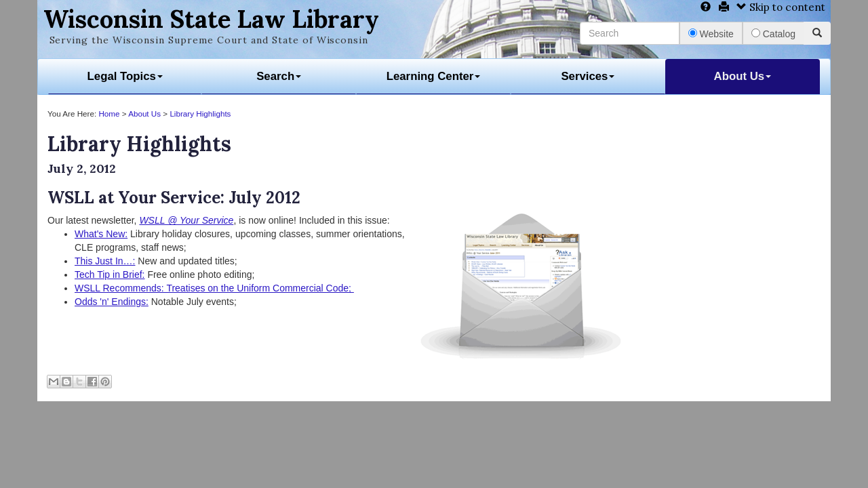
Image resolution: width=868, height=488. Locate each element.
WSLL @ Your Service (186, 220)
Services (588, 76)
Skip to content (781, 7)
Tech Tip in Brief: (110, 274)
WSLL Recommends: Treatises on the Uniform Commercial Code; (214, 288)
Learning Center (434, 76)
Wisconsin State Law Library (211, 19)
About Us (743, 76)
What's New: (101, 234)
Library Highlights (200, 114)
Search (279, 76)
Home (109, 114)
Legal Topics (125, 76)
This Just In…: (105, 261)
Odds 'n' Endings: (112, 302)
